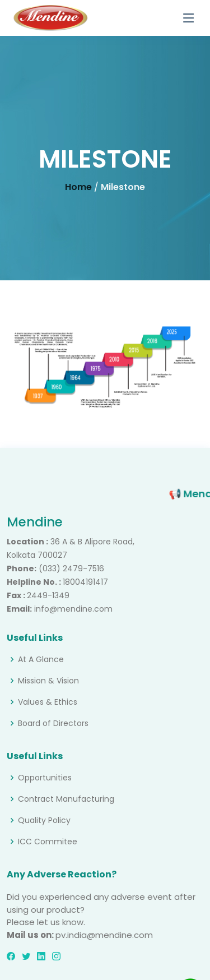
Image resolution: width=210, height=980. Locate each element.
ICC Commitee (48, 842)
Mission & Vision (48, 681)
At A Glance (41, 659)
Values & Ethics (48, 702)
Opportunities (45, 778)
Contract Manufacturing (66, 799)
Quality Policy (44, 820)
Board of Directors (53, 723)
